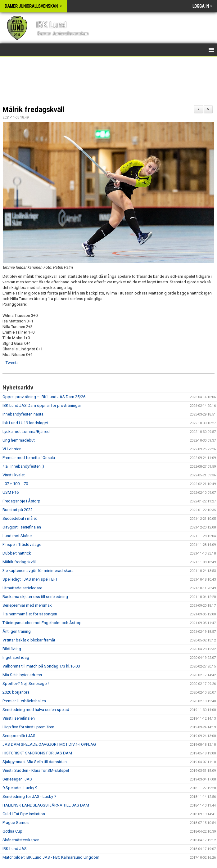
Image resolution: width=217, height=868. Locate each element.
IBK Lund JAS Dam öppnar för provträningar (42, 405)
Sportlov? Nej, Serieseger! (26, 684)
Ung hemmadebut (19, 440)
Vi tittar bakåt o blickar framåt (29, 640)
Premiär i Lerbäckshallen (24, 701)
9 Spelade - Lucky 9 (20, 788)
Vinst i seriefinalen (19, 718)
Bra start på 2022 (18, 510)
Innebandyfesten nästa (23, 414)
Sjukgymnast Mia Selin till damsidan (35, 762)
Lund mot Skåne (17, 536)
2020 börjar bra (16, 692)
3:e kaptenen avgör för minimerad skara (38, 571)
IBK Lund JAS (15, 849)
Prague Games (16, 823)
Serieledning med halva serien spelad (36, 710)
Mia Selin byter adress (22, 675)
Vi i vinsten (12, 449)
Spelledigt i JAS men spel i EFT (30, 579)
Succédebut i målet (20, 518)
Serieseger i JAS (17, 779)
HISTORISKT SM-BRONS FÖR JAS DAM (37, 753)
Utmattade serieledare (22, 588)
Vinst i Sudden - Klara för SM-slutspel (36, 770)
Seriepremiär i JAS (19, 736)
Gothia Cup (12, 831)
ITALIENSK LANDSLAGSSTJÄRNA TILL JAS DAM (46, 805)
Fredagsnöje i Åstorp (21, 501)
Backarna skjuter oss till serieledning (35, 597)
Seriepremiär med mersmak (27, 605)
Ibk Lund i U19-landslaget (25, 423)
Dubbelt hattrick (17, 553)
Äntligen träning (17, 631)
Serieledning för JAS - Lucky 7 (29, 796)
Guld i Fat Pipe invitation (24, 814)
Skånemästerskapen (21, 840)
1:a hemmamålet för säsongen (30, 614)
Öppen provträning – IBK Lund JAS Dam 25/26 (44, 397)
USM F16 (11, 492)
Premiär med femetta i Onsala (29, 458)
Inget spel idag (16, 657)
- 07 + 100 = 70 (15, 484)
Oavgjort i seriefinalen (22, 527)
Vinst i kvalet (14, 475)
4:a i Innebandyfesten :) (23, 466)
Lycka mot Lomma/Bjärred (26, 432)
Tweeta (12, 363)
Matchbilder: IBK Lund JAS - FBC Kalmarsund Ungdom (51, 857)
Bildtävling (12, 649)
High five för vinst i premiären (28, 727)
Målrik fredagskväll (34, 110)
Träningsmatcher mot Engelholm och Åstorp (42, 623)
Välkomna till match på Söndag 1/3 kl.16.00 (41, 666)
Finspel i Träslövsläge (22, 544)
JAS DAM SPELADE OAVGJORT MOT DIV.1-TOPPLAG (49, 744)
